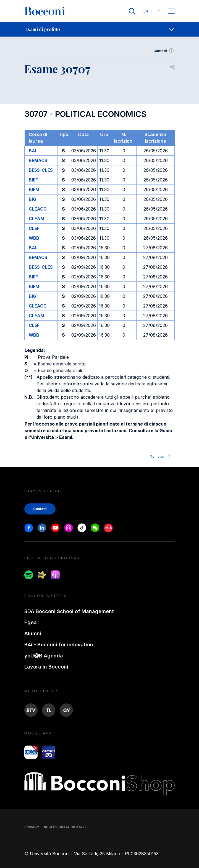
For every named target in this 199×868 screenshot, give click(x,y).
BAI (32, 151)
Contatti (164, 51)
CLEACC (38, 209)
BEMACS (38, 160)
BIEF (33, 180)
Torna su (162, 457)
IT (158, 11)
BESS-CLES (41, 170)
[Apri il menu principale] (171, 11)
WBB (34, 238)
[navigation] (99, 29)
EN (146, 11)
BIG (32, 199)
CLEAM (36, 219)
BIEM (34, 190)
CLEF (34, 228)
